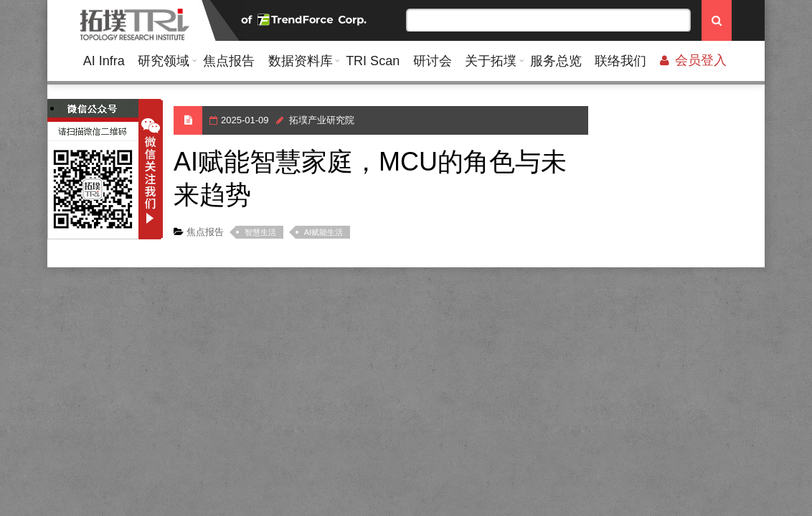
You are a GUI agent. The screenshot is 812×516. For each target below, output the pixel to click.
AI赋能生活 (324, 232)
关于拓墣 (491, 61)
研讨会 (433, 61)
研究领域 (164, 61)
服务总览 (556, 61)
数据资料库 (301, 61)
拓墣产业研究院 (322, 120)
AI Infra (104, 61)
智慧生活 (260, 232)
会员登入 (693, 60)
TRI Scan (373, 61)
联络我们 (620, 61)
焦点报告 (229, 61)
